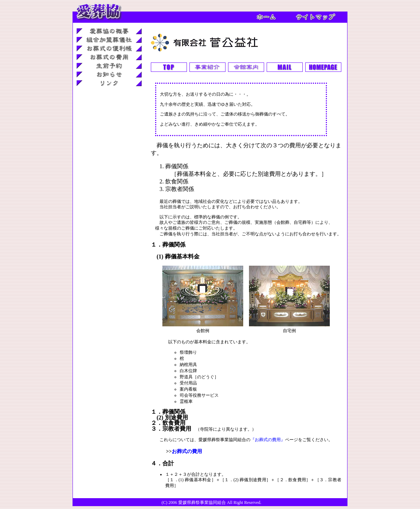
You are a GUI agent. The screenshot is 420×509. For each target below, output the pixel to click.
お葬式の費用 (187, 451)
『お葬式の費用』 (268, 440)
